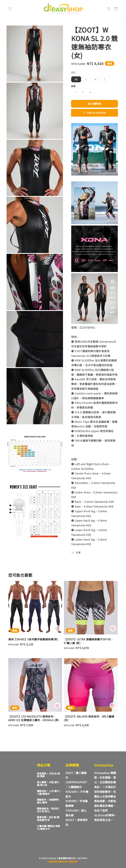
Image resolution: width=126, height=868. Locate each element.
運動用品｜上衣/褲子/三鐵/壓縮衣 (49, 792)
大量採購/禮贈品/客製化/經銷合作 (49, 827)
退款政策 (73, 861)
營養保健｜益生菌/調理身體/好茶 (48, 819)
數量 (73, 86)
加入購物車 (94, 104)
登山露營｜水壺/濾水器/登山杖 (48, 784)
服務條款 (53, 861)
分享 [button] (76, 552)
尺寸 (73, 73)
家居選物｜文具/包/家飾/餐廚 (49, 775)
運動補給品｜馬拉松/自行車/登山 (48, 810)
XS (76, 79)
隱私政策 (63, 861)
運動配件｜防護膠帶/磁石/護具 (48, 801)
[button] (10, 9)
